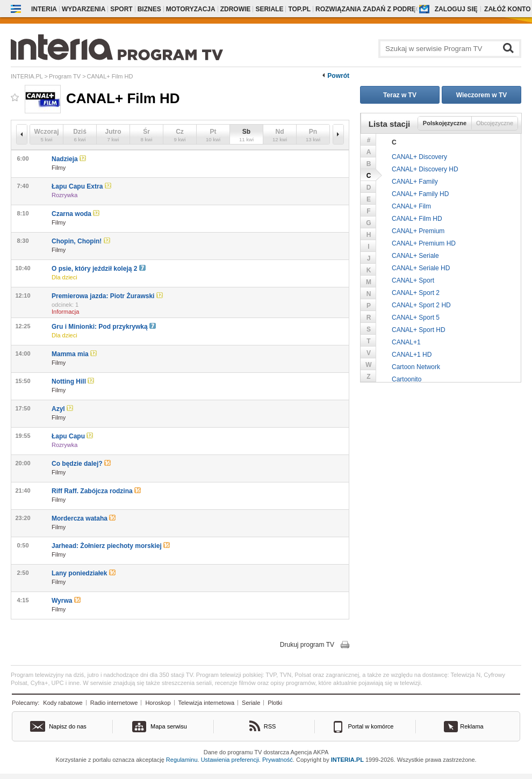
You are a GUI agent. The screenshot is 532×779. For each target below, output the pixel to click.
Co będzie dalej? (81, 464)
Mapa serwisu (169, 726)
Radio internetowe (114, 703)
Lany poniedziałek (84, 573)
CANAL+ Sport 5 (416, 318)
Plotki (275, 703)
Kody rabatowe (63, 703)
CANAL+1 (406, 342)
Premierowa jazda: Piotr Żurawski (107, 296)
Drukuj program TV (307, 645)
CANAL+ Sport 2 (416, 293)
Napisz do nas (68, 726)
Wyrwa (66, 601)
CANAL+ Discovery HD (425, 169)
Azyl (62, 409)
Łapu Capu (72, 436)
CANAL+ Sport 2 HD (421, 305)
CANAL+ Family (415, 182)
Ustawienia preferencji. (231, 760)
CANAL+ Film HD (417, 219)
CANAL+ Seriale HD (421, 268)
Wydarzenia (84, 9)
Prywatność (278, 760)
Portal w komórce (371, 726)
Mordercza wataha (84, 518)
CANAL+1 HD (412, 355)
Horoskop (158, 703)
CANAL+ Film (411, 206)
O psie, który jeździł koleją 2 (99, 269)
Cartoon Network (416, 367)
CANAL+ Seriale (415, 256)
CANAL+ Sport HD (419, 330)
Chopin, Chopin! (81, 241)
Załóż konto (507, 9)
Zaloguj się (456, 9)
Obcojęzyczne (495, 123)
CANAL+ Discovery (419, 157)
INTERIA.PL (347, 760)
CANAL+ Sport (413, 280)
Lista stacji (390, 124)
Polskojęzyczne (445, 123)
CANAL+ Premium (418, 231)
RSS (270, 726)
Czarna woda (76, 214)
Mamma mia (74, 354)
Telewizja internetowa (207, 703)
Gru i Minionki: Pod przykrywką (104, 327)
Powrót (338, 76)
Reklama (472, 726)
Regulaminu (182, 760)
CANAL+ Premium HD (424, 243)
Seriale (251, 703)
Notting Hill (73, 381)
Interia (44, 9)
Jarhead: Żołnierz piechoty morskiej (111, 546)
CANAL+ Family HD (420, 194)
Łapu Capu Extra (81, 186)
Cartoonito (407, 379)
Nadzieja (69, 159)
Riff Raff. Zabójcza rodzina (96, 491)
